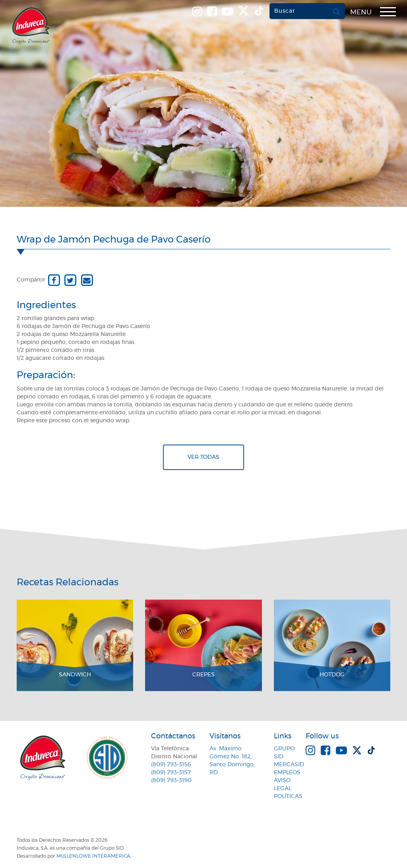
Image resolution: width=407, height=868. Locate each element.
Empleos (287, 773)
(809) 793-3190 (171, 781)
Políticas (288, 796)
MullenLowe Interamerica (93, 856)
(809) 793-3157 (171, 773)
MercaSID (289, 765)
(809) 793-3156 (171, 765)
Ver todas (203, 457)
